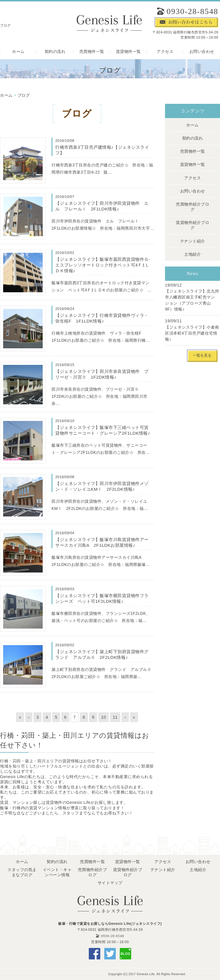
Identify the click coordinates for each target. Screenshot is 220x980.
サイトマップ (110, 883)
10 (104, 717)
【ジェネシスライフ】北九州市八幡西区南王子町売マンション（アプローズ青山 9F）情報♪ (192, 300)
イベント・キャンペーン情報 (57, 872)
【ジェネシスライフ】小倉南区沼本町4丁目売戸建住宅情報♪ (192, 333)
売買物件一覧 (92, 52)
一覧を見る (202, 355)
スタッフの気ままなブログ (22, 872)
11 (115, 717)
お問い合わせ (202, 52)
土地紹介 (192, 254)
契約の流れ (55, 52)
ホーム (18, 52)
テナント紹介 (193, 241)
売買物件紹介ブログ (192, 207)
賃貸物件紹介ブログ (192, 225)
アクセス (165, 52)
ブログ (24, 95)
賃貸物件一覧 (128, 52)
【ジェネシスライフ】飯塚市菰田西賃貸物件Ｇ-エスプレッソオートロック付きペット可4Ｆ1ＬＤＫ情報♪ (103, 265)
